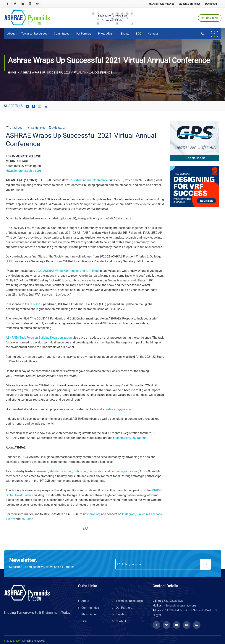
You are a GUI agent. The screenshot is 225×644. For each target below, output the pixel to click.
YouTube (27, 519)
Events (125, 34)
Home (12, 73)
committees (62, 34)
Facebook (156, 514)
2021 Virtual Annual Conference (87, 180)
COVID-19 (36, 304)
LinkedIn (142, 514)
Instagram (129, 514)
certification (97, 471)
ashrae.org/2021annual (132, 438)
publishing (81, 471)
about (11, 34)
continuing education (125, 471)
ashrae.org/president (120, 409)
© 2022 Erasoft (13, 641)
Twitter (10, 519)
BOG (139, 34)
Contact (153, 34)
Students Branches (190, 4)
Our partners (84, 34)
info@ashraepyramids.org (180, 606)
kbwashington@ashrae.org (23, 171)
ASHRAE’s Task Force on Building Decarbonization (39, 338)
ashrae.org (93, 514)
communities (90, 608)
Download (211, 4)
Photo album (106, 34)
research (43, 471)
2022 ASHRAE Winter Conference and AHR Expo (67, 271)
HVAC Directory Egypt (161, 4)
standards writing (61, 471)
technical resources (34, 34)
